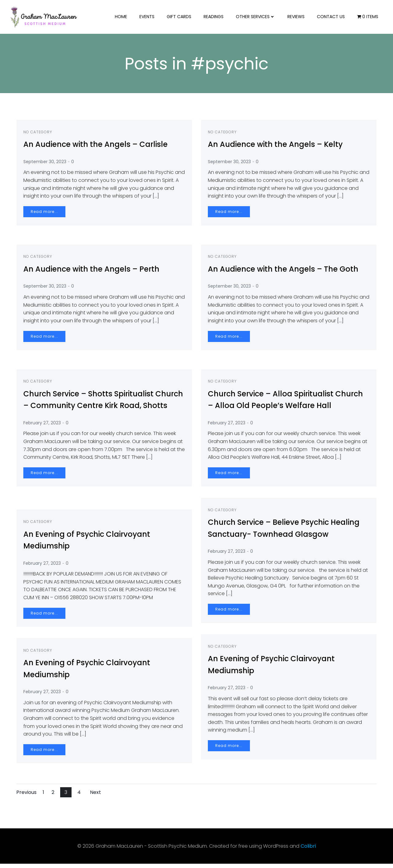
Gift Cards (181, 17)
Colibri (308, 850)
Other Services (257, 17)
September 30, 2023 (47, 166)
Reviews (298, 17)
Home (123, 17)
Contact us (332, 17)
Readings (215, 17)
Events (148, 17)
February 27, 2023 (45, 438)
